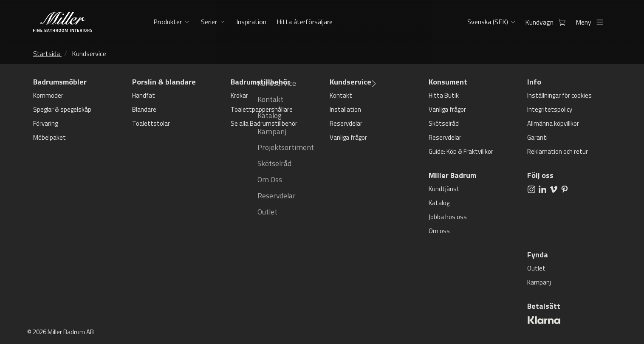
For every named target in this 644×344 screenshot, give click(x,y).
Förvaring (45, 123)
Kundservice (89, 54)
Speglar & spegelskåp (62, 109)
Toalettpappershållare (262, 109)
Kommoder (48, 95)
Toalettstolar (151, 123)
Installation (345, 109)
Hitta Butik (444, 95)
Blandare (144, 109)
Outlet (536, 268)
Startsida (47, 54)
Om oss (439, 231)
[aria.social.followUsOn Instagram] (531, 189)
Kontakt (341, 95)
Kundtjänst (444, 189)
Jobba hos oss (448, 217)
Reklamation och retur (558, 151)
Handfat (144, 95)
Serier (209, 22)
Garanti (537, 137)
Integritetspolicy (550, 109)
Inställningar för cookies (559, 95)
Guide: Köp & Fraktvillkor (461, 151)
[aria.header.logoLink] (63, 22)
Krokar (239, 95)
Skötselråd (444, 123)
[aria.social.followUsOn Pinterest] (565, 189)
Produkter (168, 22)
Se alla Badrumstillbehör (264, 123)
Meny (592, 22)
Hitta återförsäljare (303, 22)
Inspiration (250, 22)
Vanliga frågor (348, 137)
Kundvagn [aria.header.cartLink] (548, 22)
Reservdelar (346, 123)
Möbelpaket (49, 137)
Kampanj (539, 282)
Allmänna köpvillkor (553, 123)
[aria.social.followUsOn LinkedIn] (542, 189)
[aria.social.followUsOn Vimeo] (554, 189)
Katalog (439, 203)
